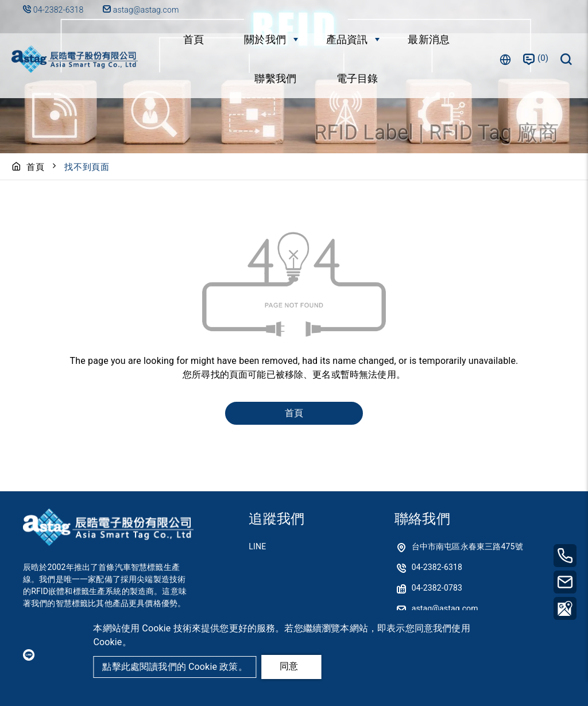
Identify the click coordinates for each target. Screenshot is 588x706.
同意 (289, 666)
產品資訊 (347, 39)
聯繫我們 (275, 78)
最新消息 (429, 39)
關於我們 (265, 39)
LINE (257, 546)
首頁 (194, 39)
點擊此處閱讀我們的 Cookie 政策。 (175, 667)
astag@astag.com (141, 10)
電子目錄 (357, 78)
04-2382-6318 (59, 10)
